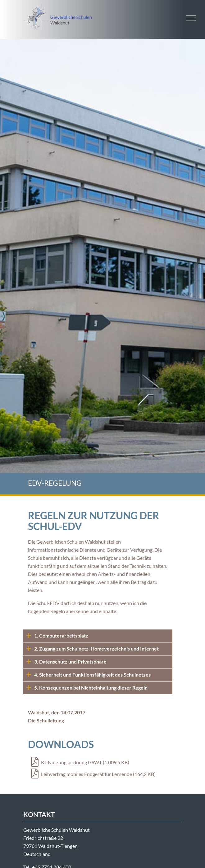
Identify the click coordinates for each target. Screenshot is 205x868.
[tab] (98, 636)
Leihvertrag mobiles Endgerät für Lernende (93, 774)
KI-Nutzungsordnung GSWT (80, 762)
